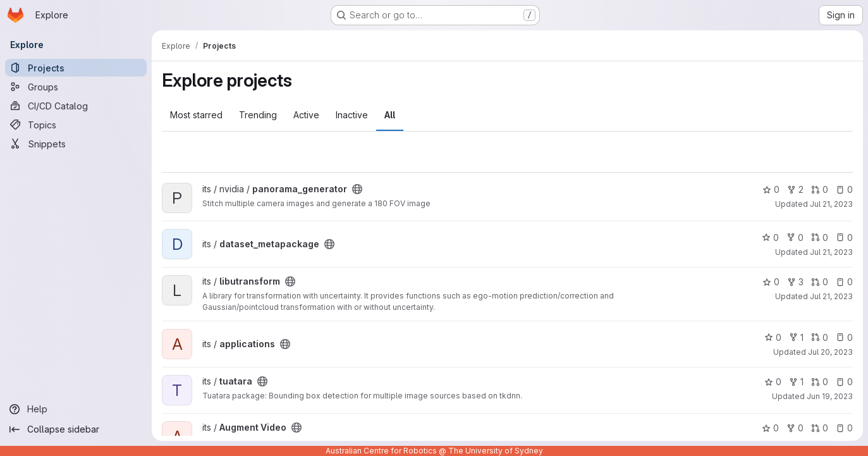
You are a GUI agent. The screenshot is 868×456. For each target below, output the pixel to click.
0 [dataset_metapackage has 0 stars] (770, 237)
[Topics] (76, 125)
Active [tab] (306, 115)
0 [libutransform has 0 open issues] (844, 282)
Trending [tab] (258, 115)
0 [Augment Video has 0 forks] (795, 428)
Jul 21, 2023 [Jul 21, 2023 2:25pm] (831, 252)
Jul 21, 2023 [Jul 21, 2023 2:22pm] (831, 296)
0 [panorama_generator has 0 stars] (771, 189)
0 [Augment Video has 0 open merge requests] (820, 428)
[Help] (76, 409)
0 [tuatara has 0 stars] (773, 382)
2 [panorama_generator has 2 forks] (795, 189)
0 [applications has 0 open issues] (844, 337)
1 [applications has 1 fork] (796, 337)
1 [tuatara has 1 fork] (796, 382)
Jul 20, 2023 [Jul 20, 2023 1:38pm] (830, 352)
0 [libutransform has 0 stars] (771, 282)
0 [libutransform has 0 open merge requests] (820, 282)
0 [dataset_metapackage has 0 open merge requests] (820, 237)
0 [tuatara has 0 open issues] (844, 382)
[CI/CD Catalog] (76, 106)
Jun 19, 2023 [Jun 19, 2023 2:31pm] (830, 396)
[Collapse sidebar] (76, 429)
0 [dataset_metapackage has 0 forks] (795, 237)
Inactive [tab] (352, 115)
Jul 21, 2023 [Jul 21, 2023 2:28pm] (831, 204)
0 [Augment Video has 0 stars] (770, 428)
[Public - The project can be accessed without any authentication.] (357, 189)
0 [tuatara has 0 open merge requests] (820, 382)
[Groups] (76, 87)
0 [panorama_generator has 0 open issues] (844, 189)
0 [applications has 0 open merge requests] (820, 337)
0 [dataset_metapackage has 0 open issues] (844, 237)
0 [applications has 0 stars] (773, 337)
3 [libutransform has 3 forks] (795, 282)
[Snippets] (76, 144)
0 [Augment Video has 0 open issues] (844, 428)
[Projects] (76, 68)
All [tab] (390, 115)
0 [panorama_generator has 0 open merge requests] (820, 189)
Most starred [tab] (196, 115)
